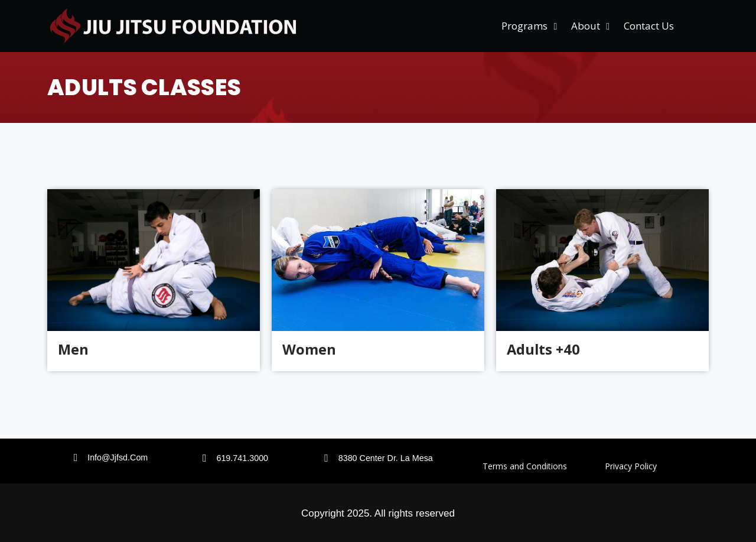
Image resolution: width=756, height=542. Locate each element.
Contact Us (649, 26)
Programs (529, 26)
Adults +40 (544, 350)
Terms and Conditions (544, 466)
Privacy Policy (631, 466)
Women (309, 350)
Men (74, 350)
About (590, 26)
